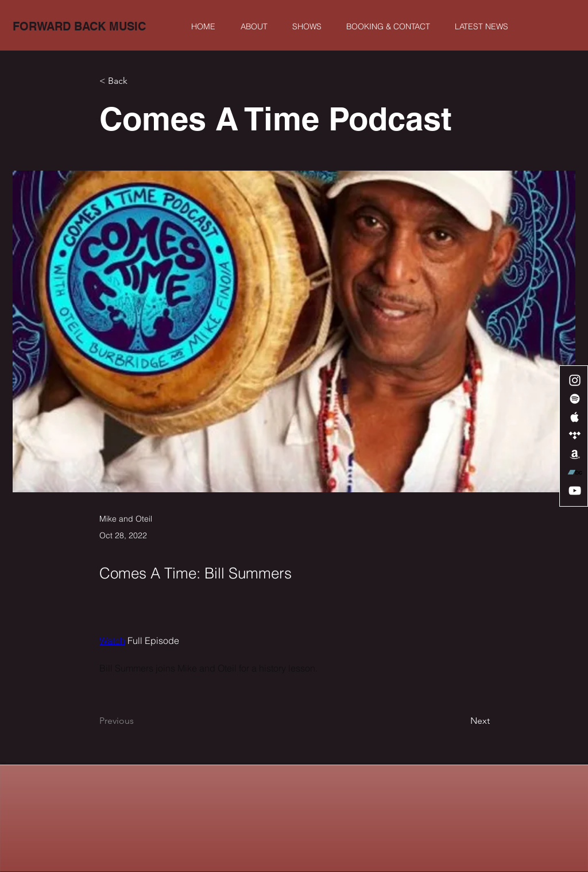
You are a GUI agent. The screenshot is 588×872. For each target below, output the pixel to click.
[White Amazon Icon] (575, 454)
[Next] (461, 721)
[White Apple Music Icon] (575, 417)
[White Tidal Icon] (575, 435)
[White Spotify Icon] (575, 399)
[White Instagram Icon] (575, 380)
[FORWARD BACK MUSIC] (79, 26)
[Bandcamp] (575, 472)
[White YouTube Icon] (575, 491)
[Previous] (137, 721)
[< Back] (137, 81)
